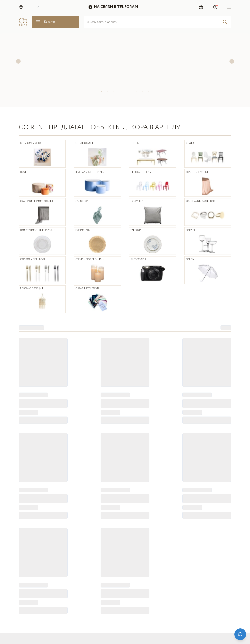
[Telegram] (171, 620)
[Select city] (37, 7)
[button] (21, 7)
